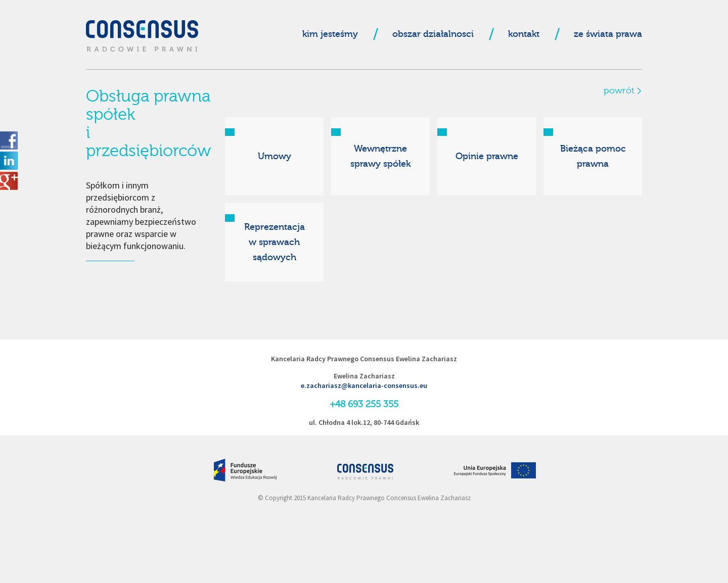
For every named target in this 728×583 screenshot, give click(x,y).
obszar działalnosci (433, 34)
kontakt (524, 34)
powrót (619, 91)
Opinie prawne (487, 156)
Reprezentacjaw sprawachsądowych (275, 242)
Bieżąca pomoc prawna (593, 156)
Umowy (275, 156)
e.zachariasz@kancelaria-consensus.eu (364, 385)
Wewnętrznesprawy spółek (380, 156)
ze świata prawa (608, 34)
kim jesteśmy (330, 34)
